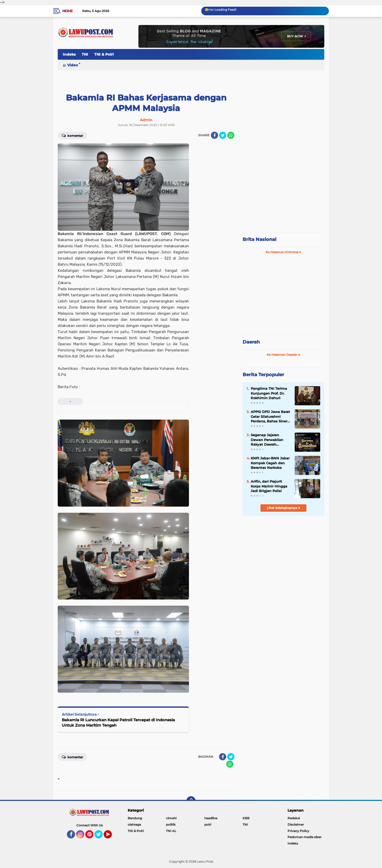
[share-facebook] (214, 135)
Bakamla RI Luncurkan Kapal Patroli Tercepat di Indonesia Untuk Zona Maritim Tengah (118, 723)
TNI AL (171, 831)
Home (68, 11)
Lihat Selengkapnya (284, 508)
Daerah (251, 342)
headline (211, 818)
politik (171, 824)
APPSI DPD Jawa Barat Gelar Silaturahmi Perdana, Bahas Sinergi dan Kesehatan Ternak (271, 417)
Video (73, 65)
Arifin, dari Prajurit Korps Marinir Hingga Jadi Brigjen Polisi (269, 486)
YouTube (111, 837)
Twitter (101, 837)
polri (208, 824)
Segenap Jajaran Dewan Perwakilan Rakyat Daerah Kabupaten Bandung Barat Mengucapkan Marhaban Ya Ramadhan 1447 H (269, 440)
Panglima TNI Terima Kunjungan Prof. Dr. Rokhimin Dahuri (269, 393)
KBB (246, 818)
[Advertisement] (283, 194)
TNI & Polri (104, 54)
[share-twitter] (223, 135)
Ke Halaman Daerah (283, 355)
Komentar (72, 135)
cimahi (171, 818)
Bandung (135, 818)
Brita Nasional (259, 239)
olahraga (134, 824)
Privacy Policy (298, 831)
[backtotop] (191, 801)
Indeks (69, 54)
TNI (85, 54)
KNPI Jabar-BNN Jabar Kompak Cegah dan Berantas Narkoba (270, 463)
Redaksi (294, 818)
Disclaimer (296, 824)
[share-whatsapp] (231, 135)
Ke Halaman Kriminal (283, 252)
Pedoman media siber (305, 837)
